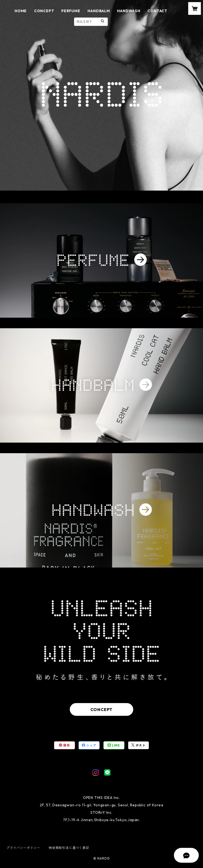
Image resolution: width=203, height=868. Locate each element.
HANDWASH (129, 11)
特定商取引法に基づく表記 (69, 848)
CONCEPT (44, 11)
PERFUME (71, 11)
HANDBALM (99, 11)
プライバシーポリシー (23, 848)
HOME (21, 11)
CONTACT (157, 11)
